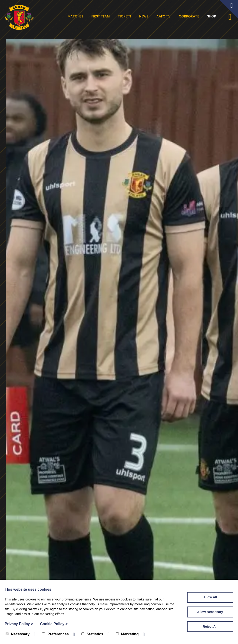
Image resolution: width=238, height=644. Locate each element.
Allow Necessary (210, 612)
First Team (101, 16)
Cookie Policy (54, 624)
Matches (76, 16)
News (144, 16)
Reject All (210, 627)
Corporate (190, 16)
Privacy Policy (19, 624)
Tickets (125, 16)
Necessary (18, 634)
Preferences (55, 634)
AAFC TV (164, 16)
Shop (212, 16)
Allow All (210, 597)
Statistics (92, 634)
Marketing (127, 634)
